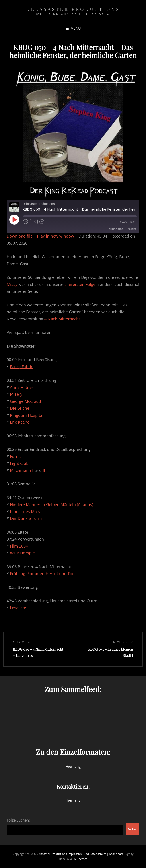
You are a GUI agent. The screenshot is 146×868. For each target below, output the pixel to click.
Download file (20, 236)
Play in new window (55, 236)
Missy (12, 284)
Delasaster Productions (73, 9)
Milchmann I (22, 470)
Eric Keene (20, 422)
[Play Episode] (14, 219)
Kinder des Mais (25, 511)
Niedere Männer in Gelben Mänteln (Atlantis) (52, 504)
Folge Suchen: (18, 820)
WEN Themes (79, 859)
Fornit (15, 456)
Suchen (132, 829)
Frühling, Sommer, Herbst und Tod (42, 573)
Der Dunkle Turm (26, 518)
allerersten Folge (80, 284)
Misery (16, 394)
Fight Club (19, 463)
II (44, 470)
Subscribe (116, 229)
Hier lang (73, 800)
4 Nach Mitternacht (62, 319)
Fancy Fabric (21, 367)
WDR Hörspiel (23, 553)
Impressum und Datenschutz (87, 854)
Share (132, 229)
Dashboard (116, 854)
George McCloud (25, 401)
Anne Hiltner (22, 387)
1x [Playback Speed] (34, 222)
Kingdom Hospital (27, 415)
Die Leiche (20, 408)
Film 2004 (19, 546)
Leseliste (18, 608)
